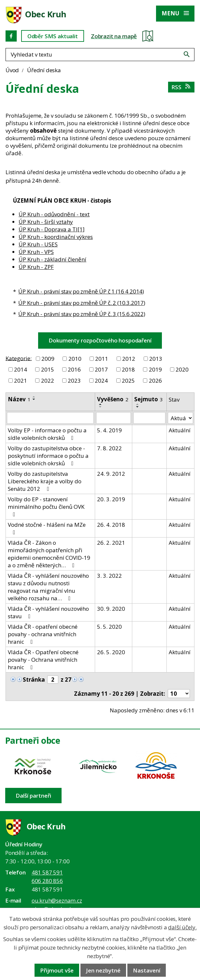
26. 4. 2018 (111, 525)
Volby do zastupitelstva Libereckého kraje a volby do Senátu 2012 (45, 481)
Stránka (34, 680)
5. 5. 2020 (109, 627)
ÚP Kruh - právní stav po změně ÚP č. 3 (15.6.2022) (82, 314)
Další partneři (33, 796)
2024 (101, 381)
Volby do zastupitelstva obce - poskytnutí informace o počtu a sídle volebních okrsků (48, 456)
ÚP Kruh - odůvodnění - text (54, 214)
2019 (155, 369)
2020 (182, 369)
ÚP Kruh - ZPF (36, 267)
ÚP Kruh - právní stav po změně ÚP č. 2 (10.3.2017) (82, 303)
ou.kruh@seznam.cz (57, 900)
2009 (48, 359)
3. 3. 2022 (109, 576)
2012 (129, 359)
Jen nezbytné (103, 970)
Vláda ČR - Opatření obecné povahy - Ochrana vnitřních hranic (43, 660)
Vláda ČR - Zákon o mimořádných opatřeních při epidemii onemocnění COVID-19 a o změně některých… (49, 554)
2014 (21, 369)
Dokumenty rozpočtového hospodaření (100, 340)
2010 (75, 359)
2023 (74, 381)
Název (19, 399)
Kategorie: (19, 358)
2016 (74, 369)
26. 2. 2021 (111, 543)
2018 (128, 369)
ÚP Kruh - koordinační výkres (56, 237)
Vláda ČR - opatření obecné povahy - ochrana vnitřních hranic (43, 634)
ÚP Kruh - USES (38, 244)
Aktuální (180, 430)
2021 (21, 381)
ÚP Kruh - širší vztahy (46, 222)
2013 (156, 359)
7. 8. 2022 (109, 448)
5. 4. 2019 (109, 430)
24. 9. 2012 (111, 474)
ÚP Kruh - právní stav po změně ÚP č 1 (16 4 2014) (81, 291)
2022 (48, 381)
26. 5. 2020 (111, 652)
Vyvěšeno (113, 399)
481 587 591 (47, 872)
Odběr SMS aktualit (53, 36)
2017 (101, 369)
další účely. (182, 927)
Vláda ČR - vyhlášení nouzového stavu (48, 612)
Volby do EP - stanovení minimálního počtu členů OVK (46, 506)
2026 (155, 381)
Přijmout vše (57, 970)
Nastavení (147, 970)
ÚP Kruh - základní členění (52, 259)
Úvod (12, 70)
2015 (48, 369)
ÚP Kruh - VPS (36, 252)
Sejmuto (149, 399)
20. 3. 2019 (111, 499)
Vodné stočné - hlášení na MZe (47, 528)
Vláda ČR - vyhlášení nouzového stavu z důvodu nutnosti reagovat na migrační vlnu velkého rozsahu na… (48, 587)
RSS (181, 87)
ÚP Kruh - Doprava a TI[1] (52, 229)
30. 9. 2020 (111, 609)
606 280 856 (47, 881)
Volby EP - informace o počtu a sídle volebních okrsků (47, 434)
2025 (128, 381)
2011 (102, 359)
